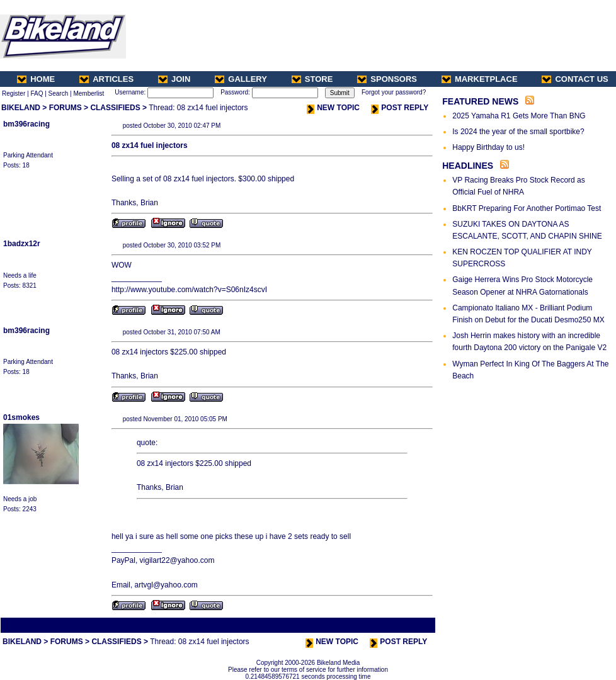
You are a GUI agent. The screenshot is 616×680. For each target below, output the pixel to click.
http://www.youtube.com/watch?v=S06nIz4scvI (189, 290)
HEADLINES (468, 166)
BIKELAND (21, 108)
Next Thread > (412, 625)
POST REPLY (400, 108)
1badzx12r (22, 244)
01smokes (21, 417)
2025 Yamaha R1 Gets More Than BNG (519, 116)
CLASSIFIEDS (115, 108)
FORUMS (66, 108)
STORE (312, 79)
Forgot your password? (394, 92)
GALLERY (241, 79)
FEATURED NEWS (480, 101)
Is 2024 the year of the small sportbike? (518, 132)
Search (59, 93)
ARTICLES (106, 79)
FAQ (37, 93)
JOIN (174, 79)
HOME (36, 79)
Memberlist (88, 93)
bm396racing (26, 124)
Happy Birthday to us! (488, 147)
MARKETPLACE (480, 79)
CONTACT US (575, 79)
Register (14, 93)
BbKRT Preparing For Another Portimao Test (527, 208)
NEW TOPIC (333, 108)
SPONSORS (387, 79)
